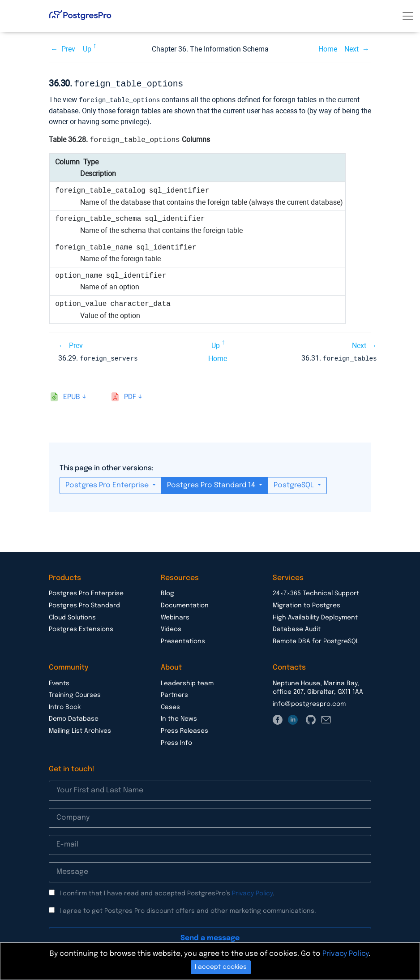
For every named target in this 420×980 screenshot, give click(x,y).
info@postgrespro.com (309, 702)
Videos (171, 628)
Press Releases (184, 729)
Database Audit (297, 628)
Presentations (183, 640)
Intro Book (65, 705)
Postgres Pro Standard (84, 604)
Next (351, 49)
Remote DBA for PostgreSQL (316, 640)
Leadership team (187, 682)
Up (87, 49)
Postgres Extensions (81, 628)
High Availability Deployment (315, 616)
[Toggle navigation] (408, 16)
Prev (68, 49)
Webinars (175, 616)
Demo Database (74, 717)
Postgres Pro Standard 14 (212, 484)
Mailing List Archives (80, 729)
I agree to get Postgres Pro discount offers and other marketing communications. (188, 909)
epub (72, 395)
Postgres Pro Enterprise (108, 484)
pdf (130, 395)
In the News (179, 717)
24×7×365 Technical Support (316, 592)
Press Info (176, 741)
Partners (174, 693)
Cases (170, 705)
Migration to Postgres (306, 604)
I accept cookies (221, 967)
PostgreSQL (295, 484)
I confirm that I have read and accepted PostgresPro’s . (167, 892)
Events (59, 682)
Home (328, 49)
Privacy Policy (252, 892)
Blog (167, 592)
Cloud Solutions (72, 616)
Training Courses (75, 693)
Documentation (185, 604)
